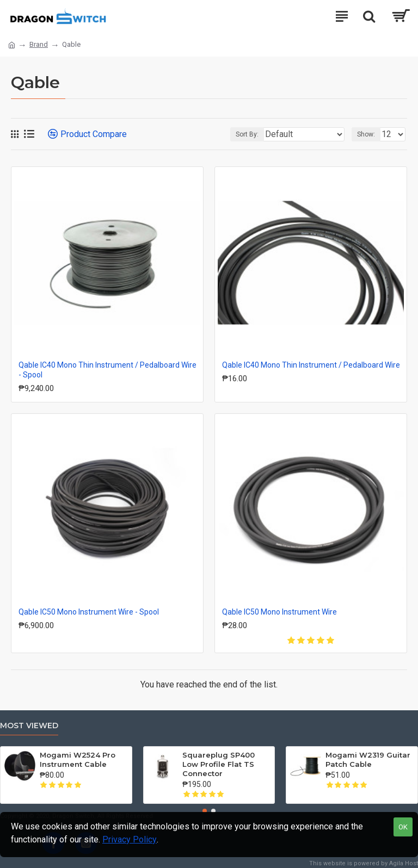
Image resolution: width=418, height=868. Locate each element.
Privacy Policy (130, 839)
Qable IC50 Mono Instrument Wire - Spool (89, 612)
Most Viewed (29, 726)
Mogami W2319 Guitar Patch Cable (368, 759)
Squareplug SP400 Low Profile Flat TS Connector (219, 764)
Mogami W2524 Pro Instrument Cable (78, 759)
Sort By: (247, 134)
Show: (366, 134)
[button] (205, 811)
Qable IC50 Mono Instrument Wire (279, 612)
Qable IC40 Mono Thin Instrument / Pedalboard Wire (311, 365)
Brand (39, 44)
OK (403, 827)
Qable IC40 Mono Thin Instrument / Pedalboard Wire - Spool (107, 370)
